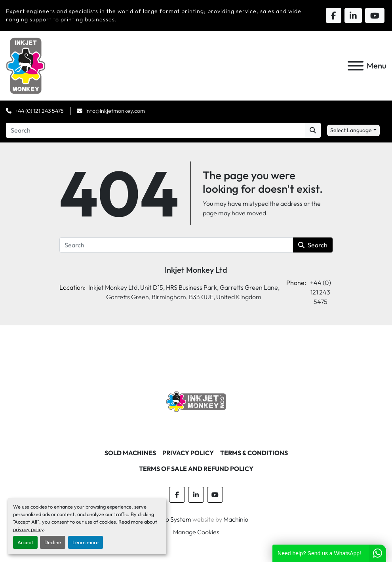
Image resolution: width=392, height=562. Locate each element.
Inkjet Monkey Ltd (196, 270)
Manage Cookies (196, 532)
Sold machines (130, 453)
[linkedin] (196, 495)
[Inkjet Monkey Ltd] (196, 401)
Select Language (351, 130)
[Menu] (356, 66)
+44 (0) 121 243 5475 (39, 111)
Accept (25, 542)
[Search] (155, 130)
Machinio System (168, 519)
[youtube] (215, 495)
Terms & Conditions (254, 453)
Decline (53, 542)
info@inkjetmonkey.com (115, 111)
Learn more (86, 542)
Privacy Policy (188, 453)
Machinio (236, 519)
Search (313, 245)
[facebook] (177, 495)
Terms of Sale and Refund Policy (196, 469)
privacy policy (28, 529)
